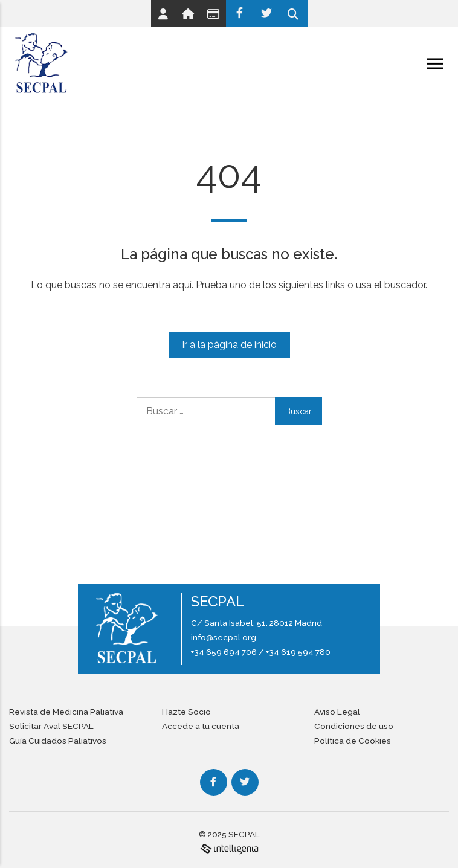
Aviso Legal (337, 712)
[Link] (163, 14)
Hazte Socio (186, 712)
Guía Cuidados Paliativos (58, 741)
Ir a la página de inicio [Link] (229, 345)
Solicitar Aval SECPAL (51, 726)
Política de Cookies (353, 741)
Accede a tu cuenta (201, 726)
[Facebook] (240, 14)
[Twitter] (267, 14)
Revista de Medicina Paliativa (66, 712)
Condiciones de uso (354, 726)
